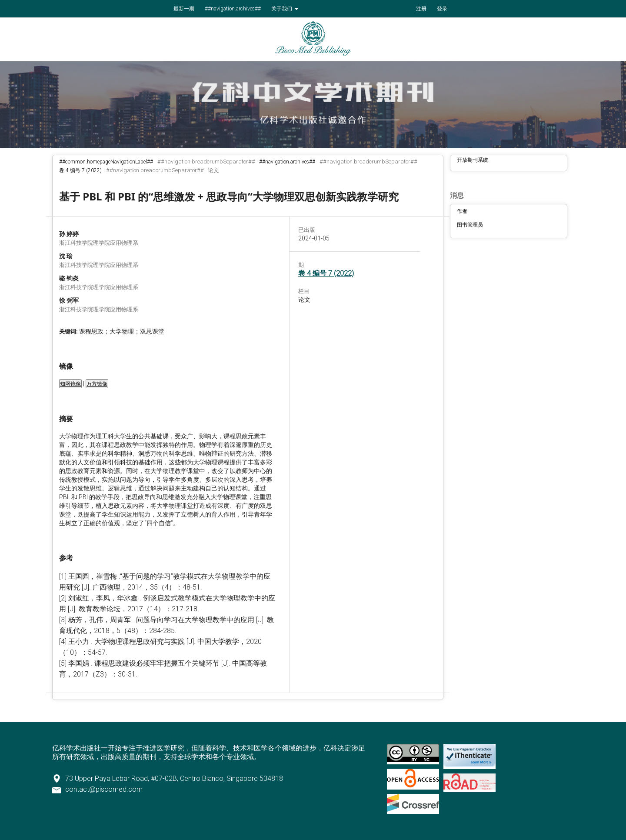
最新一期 (184, 9)
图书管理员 (470, 225)
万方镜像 (97, 384)
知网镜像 (70, 384)
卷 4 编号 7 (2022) (80, 170)
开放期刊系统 (473, 160)
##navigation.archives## (233, 9)
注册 (421, 9)
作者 (462, 211)
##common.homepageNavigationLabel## (106, 162)
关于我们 (282, 9)
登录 (442, 9)
